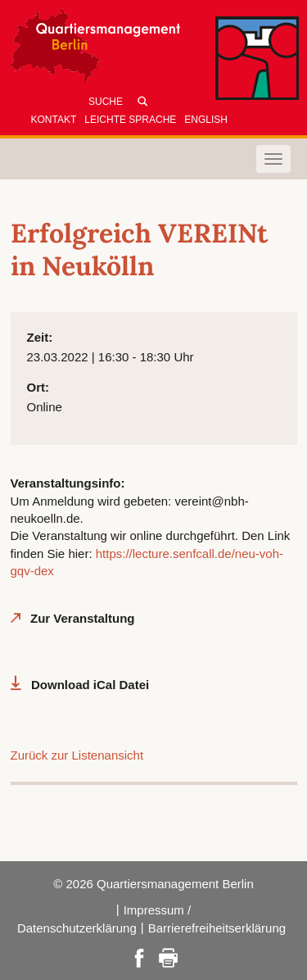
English (206, 120)
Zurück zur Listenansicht (77, 755)
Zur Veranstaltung (83, 618)
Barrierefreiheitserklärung (217, 928)
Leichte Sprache (130, 120)
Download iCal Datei (90, 685)
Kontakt (54, 120)
